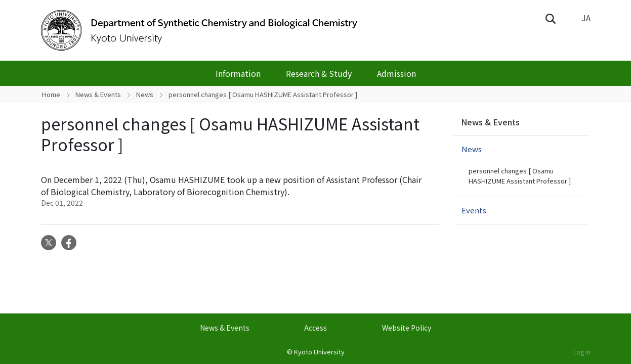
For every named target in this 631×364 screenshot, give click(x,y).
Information (238, 73)
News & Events (98, 94)
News (145, 94)
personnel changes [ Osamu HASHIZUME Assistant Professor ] (520, 176)
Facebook (69, 243)
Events (474, 210)
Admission (396, 73)
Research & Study (319, 73)
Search (554, 18)
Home (51, 94)
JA (586, 18)
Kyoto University (319, 352)
